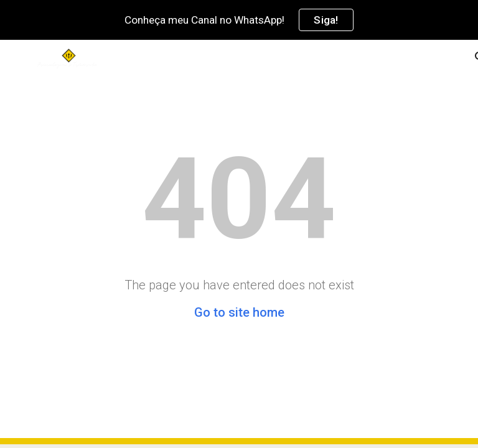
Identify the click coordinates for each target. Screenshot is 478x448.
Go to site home (239, 312)
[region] (239, 20)
